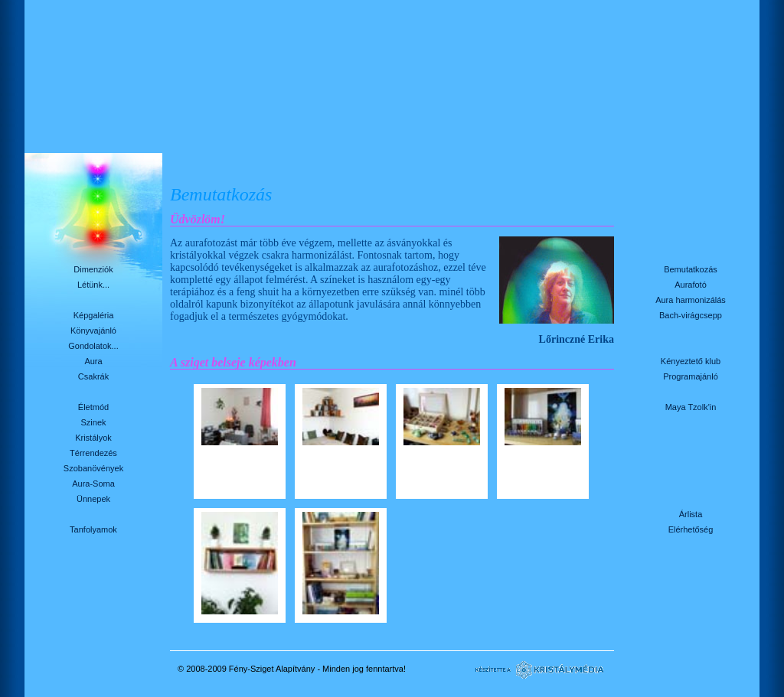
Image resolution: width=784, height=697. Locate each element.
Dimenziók (93, 269)
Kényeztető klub (691, 361)
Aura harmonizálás (691, 300)
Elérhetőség (691, 529)
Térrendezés (93, 453)
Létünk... (93, 285)
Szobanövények (93, 468)
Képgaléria (94, 315)
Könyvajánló (93, 331)
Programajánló (691, 376)
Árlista (691, 514)
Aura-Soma (93, 484)
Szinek (93, 422)
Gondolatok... (93, 346)
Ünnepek (93, 499)
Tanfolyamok (93, 529)
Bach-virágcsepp (691, 315)
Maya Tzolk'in (691, 407)
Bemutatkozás (691, 269)
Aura (93, 361)
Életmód (93, 407)
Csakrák (93, 376)
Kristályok (93, 438)
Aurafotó (691, 285)
